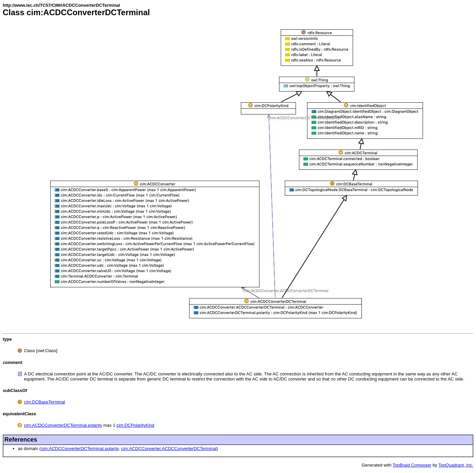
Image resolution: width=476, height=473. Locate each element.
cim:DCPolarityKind (135, 425)
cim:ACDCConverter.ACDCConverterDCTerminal (169, 449)
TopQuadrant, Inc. (456, 465)
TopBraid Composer (412, 465)
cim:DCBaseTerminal (44, 402)
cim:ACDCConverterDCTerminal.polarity (63, 425)
